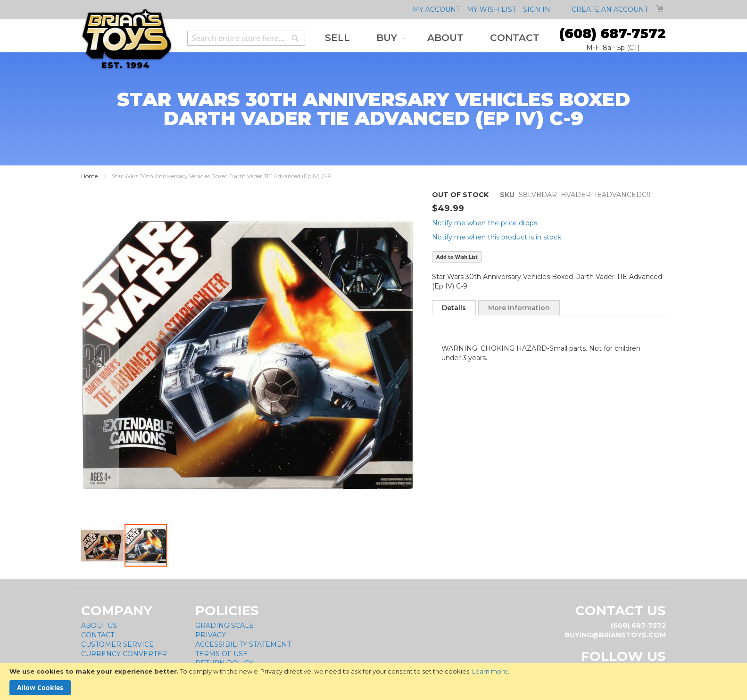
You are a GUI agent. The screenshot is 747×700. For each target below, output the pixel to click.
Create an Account (610, 9)
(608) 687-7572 (613, 33)
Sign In (537, 9)
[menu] (432, 38)
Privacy (211, 635)
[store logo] (127, 39)
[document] (373, 682)
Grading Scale (224, 626)
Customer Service (117, 644)
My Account (436, 9)
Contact (98, 635)
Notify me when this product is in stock (497, 237)
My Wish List (491, 9)
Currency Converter (124, 654)
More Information (519, 308)
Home (89, 176)
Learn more (490, 671)
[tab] (454, 308)
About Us (99, 626)
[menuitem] (337, 38)
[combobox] (246, 38)
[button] (100, 357)
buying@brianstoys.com (615, 635)
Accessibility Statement (243, 644)
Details (454, 308)
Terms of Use (221, 654)
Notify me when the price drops (485, 223)
